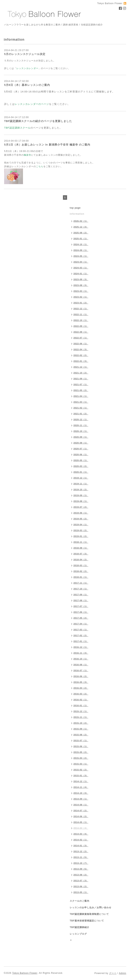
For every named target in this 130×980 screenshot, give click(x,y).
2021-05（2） (81, 390)
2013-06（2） (81, 886)
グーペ (113, 973)
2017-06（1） (81, 612)
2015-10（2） (81, 723)
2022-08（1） (81, 332)
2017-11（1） (81, 583)
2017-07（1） (81, 606)
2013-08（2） (81, 875)
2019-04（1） (81, 525)
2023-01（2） (81, 303)
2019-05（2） (81, 519)
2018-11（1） (81, 542)
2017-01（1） (81, 641)
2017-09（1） (81, 595)
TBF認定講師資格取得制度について (89, 914)
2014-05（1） (81, 822)
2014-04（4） (81, 828)
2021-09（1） (81, 379)
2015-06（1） (81, 746)
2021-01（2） (81, 414)
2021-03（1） (81, 402)
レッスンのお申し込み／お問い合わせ (91, 908)
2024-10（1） (81, 244)
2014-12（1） (81, 781)
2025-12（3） (81, 227)
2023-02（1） (81, 297)
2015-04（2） (81, 758)
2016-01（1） (81, 705)
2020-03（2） (81, 466)
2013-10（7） (81, 863)
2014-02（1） (81, 840)
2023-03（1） (81, 291)
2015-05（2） (81, 752)
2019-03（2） (81, 530)
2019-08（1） (81, 501)
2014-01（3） (81, 846)
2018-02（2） (81, 571)
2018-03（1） (81, 565)
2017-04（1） (81, 624)
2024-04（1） (81, 262)
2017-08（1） (81, 600)
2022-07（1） (81, 338)
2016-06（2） (81, 676)
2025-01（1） (81, 239)
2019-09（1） (81, 495)
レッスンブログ (78, 934)
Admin (123, 973)
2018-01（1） (81, 577)
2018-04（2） (81, 560)
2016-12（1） (81, 647)
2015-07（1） (81, 741)
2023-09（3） (81, 279)
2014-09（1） (81, 799)
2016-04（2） (81, 688)
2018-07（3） (81, 554)
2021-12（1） (81, 367)
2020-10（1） (81, 431)
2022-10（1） (81, 320)
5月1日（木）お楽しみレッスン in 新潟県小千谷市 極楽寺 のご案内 (47, 145)
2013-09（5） (81, 869)
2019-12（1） (81, 478)
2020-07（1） (81, 449)
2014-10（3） (81, 793)
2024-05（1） (81, 256)
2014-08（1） (81, 805)
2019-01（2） (81, 536)
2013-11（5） (81, 857)
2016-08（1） (81, 665)
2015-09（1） (81, 729)
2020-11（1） (81, 425)
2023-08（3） (81, 285)
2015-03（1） (81, 764)
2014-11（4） (81, 787)
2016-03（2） (81, 694)
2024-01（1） (81, 274)
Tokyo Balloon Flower (25, 973)
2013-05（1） (81, 892)
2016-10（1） (81, 659)
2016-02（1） (81, 700)
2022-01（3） (81, 361)
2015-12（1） (81, 711)
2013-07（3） (81, 881)
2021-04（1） (81, 396)
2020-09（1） (81, 437)
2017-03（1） (81, 630)
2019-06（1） (81, 513)
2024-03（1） (81, 268)
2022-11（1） (81, 314)
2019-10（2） (81, 490)
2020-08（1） (81, 443)
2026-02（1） (81, 221)
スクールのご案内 (80, 901)
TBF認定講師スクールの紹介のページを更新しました (38, 121)
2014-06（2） (81, 816)
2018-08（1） (81, 548)
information (77, 214)
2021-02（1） (81, 408)
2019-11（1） (81, 484)
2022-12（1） (81, 309)
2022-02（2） (81, 355)
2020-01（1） (81, 472)
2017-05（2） (81, 618)
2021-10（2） (81, 373)
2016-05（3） (81, 682)
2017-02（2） (81, 635)
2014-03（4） (81, 834)
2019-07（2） (81, 507)
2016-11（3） (81, 653)
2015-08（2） (81, 735)
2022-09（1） (81, 326)
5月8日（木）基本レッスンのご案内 (27, 85)
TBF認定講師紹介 (80, 927)
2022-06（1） (81, 344)
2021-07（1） (81, 384)
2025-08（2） (81, 233)
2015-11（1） (81, 717)
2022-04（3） (81, 349)
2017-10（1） (81, 589)
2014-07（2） (81, 811)
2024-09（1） (81, 250)
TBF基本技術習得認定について (87, 921)
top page (75, 208)
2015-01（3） (81, 776)
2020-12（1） (81, 419)
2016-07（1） (81, 670)
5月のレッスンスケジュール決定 (25, 54)
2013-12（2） (81, 851)
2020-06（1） (81, 455)
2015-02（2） (81, 770)
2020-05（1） (81, 460)
